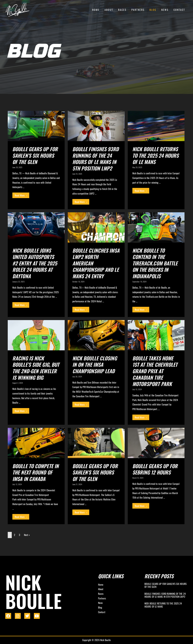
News (165, 10)
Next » (27, 535)
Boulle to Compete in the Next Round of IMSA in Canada (35, 472)
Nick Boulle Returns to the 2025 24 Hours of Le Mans (156, 155)
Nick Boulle (33, 591)
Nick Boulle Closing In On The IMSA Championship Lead (95, 365)
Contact (179, 10)
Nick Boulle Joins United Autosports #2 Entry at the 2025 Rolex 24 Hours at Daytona (35, 263)
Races (122, 10)
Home (96, 10)
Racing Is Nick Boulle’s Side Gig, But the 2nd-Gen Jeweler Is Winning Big (36, 368)
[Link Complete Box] (166, 586)
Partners (138, 10)
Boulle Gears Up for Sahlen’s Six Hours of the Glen (35, 155)
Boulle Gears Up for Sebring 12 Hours (155, 469)
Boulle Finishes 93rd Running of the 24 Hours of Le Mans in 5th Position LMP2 (95, 159)
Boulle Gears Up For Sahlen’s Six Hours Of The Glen (95, 472)
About (109, 10)
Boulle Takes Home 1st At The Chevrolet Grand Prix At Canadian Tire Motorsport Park (155, 371)
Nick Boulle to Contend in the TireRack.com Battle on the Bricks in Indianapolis (155, 263)
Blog (153, 10)
